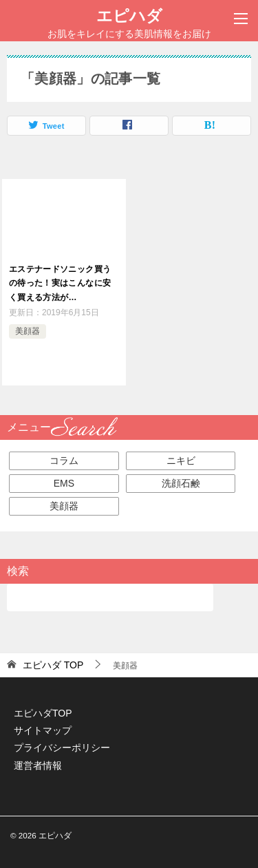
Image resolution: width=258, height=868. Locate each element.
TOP (53, 665)
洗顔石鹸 (181, 483)
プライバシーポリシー (62, 748)
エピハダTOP (43, 713)
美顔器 (28, 331)
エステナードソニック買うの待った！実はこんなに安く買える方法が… (60, 284)
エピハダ (129, 14)
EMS (64, 483)
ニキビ (181, 461)
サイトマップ (43, 730)
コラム (64, 461)
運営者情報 (38, 765)
